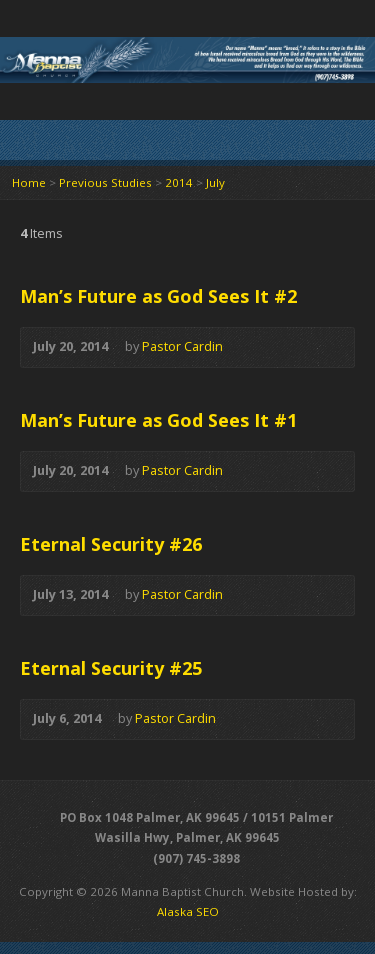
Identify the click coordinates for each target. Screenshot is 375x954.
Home (29, 182)
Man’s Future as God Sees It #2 (158, 296)
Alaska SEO (188, 911)
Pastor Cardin (182, 346)
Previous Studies (105, 182)
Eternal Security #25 (111, 668)
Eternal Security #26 (111, 544)
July (215, 182)
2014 (179, 182)
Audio (252, 347)
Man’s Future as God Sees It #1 (158, 420)
